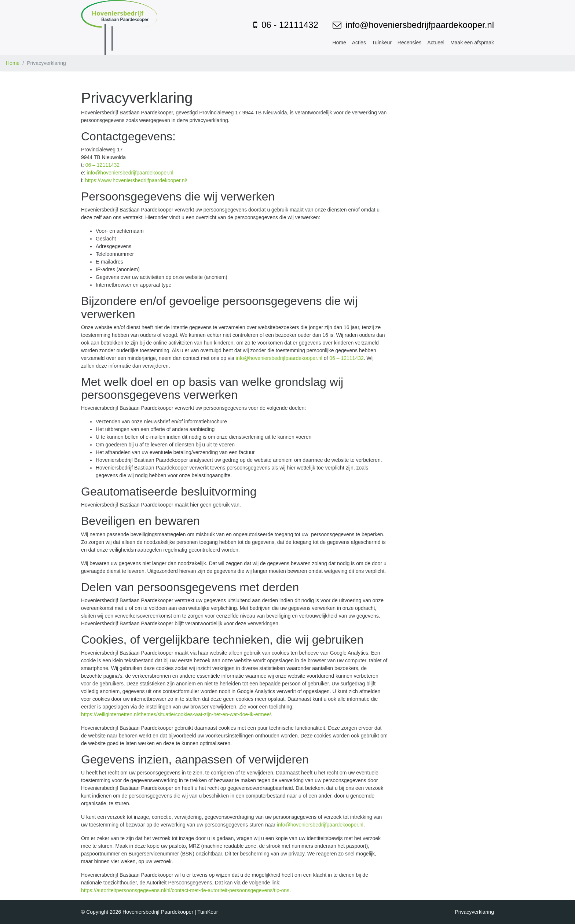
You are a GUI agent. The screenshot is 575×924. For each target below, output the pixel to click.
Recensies (409, 43)
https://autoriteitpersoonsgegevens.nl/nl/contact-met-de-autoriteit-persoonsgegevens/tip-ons (185, 890)
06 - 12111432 (290, 25)
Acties (359, 43)
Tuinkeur (382, 43)
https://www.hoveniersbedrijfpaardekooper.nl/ (136, 180)
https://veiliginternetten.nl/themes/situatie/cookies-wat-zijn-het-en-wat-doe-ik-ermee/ (176, 714)
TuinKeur (208, 912)
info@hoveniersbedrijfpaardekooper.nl (420, 25)
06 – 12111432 (102, 165)
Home (339, 43)
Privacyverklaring (474, 912)
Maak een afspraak (472, 43)
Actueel (436, 43)
